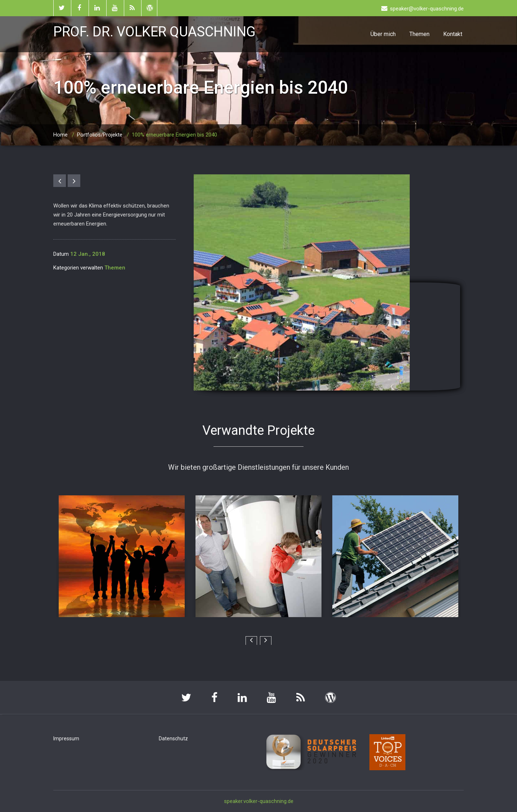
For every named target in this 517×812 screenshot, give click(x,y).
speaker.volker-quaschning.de (259, 801)
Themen (419, 34)
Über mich (383, 34)
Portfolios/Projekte (100, 135)
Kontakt (453, 34)
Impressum (66, 739)
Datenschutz (173, 739)
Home (60, 135)
